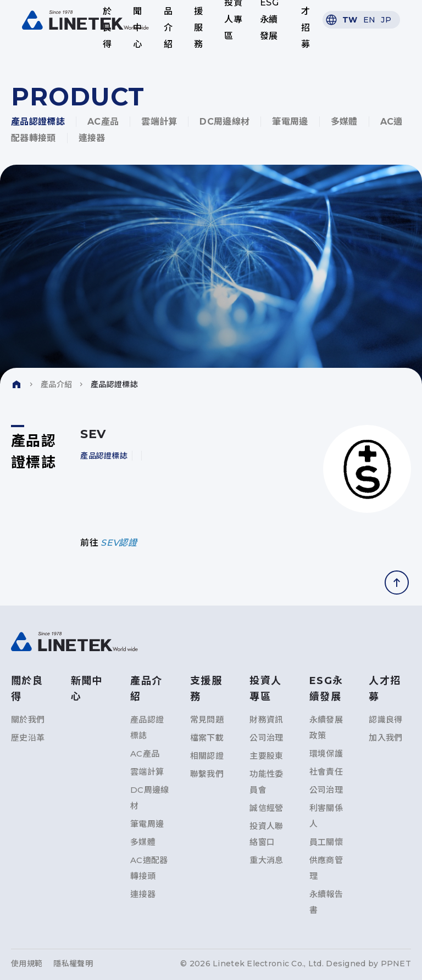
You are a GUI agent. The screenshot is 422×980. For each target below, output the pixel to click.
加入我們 (385, 738)
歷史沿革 (28, 738)
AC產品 (103, 122)
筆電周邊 (290, 122)
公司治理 (266, 738)
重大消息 (266, 860)
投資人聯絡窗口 (266, 834)
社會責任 (326, 772)
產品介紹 (168, 20)
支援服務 (198, 20)
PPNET (396, 964)
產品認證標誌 (38, 122)
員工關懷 (326, 842)
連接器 (92, 138)
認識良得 (385, 719)
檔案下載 (207, 738)
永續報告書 (326, 902)
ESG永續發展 (269, 20)
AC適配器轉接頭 (149, 868)
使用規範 (27, 964)
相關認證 (207, 756)
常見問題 (207, 719)
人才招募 (306, 20)
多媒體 (344, 122)
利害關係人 (326, 816)
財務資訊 (266, 719)
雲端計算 (159, 122)
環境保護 (326, 754)
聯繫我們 (207, 774)
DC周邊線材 (224, 122)
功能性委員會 (266, 782)
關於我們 (28, 719)
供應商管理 (326, 868)
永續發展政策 (326, 727)
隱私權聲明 (73, 964)
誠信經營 (266, 808)
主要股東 (266, 756)
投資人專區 (233, 20)
